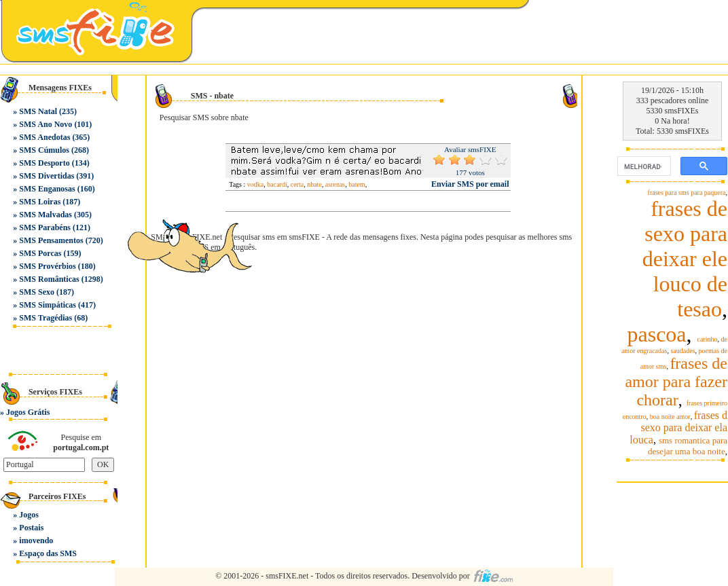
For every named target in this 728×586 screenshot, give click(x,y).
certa (297, 184)
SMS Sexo (37, 292)
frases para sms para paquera (687, 193)
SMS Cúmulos (44, 150)
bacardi (277, 184)
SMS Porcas (40, 253)
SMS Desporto (44, 163)
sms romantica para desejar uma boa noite (688, 446)
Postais (31, 528)
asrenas (335, 184)
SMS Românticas (49, 279)
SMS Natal (38, 111)
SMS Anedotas (44, 137)
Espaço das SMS (48, 553)
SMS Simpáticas (48, 305)
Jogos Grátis (28, 412)
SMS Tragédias (45, 318)
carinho (708, 339)
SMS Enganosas (47, 189)
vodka (255, 184)
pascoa (656, 334)
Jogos (29, 515)
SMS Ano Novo (45, 124)
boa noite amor (670, 417)
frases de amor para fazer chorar (676, 382)
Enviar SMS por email (470, 184)
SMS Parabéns (45, 227)
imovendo (36, 541)
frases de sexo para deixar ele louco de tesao (685, 259)
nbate (314, 184)
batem (357, 184)
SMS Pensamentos (51, 240)
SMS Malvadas (45, 215)
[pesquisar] (643, 166)
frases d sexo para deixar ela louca (678, 427)
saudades (682, 351)
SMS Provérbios (47, 266)
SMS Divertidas (47, 176)
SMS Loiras (40, 202)
